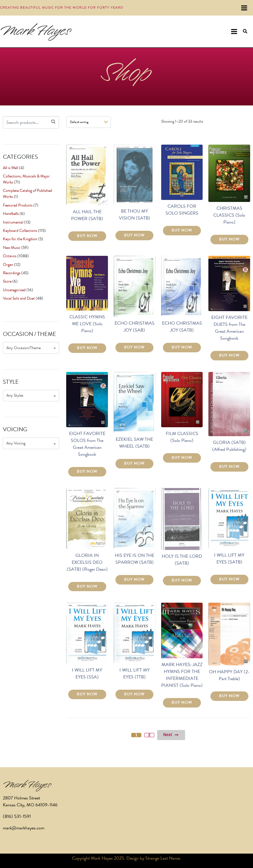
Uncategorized (14, 290)
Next (171, 735)
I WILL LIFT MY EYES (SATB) (229, 559)
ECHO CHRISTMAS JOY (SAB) (135, 327)
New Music (12, 248)
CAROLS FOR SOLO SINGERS (182, 210)
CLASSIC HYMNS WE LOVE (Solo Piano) (87, 324)
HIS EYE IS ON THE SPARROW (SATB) (135, 559)
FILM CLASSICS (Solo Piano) (182, 437)
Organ (8, 265)
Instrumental (13, 222)
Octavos (10, 256)
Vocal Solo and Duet (19, 298)
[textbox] (31, 348)
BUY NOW (87, 236)
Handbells (11, 214)
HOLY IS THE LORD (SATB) (182, 560)
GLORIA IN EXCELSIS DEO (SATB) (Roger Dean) (87, 562)
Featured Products (18, 205)
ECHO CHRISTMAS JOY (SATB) (182, 327)
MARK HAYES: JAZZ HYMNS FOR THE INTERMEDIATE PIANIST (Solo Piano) (182, 675)
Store (7, 281)
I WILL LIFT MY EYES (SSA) (87, 674)
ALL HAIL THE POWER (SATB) (87, 215)
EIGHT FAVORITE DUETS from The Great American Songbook (229, 328)
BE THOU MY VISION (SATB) (135, 215)
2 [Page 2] (149, 735)
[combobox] (31, 348)
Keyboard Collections (20, 231)
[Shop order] (89, 122)
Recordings (12, 273)
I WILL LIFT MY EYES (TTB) (135, 674)
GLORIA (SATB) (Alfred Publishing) (229, 446)
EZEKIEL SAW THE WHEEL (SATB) (134, 443)
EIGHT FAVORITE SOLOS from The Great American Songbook (87, 444)
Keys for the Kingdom (20, 239)
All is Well (11, 168)
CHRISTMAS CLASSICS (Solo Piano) (229, 215)
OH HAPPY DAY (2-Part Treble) (229, 675)
